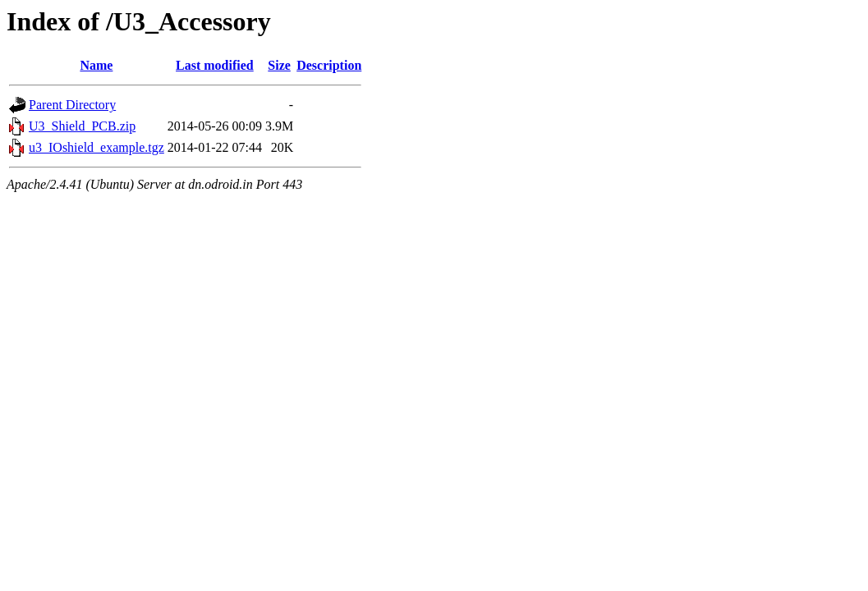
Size (279, 65)
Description (329, 65)
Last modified (215, 65)
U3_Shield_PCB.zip (82, 126)
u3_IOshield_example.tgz (96, 147)
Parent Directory (72, 105)
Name (96, 65)
